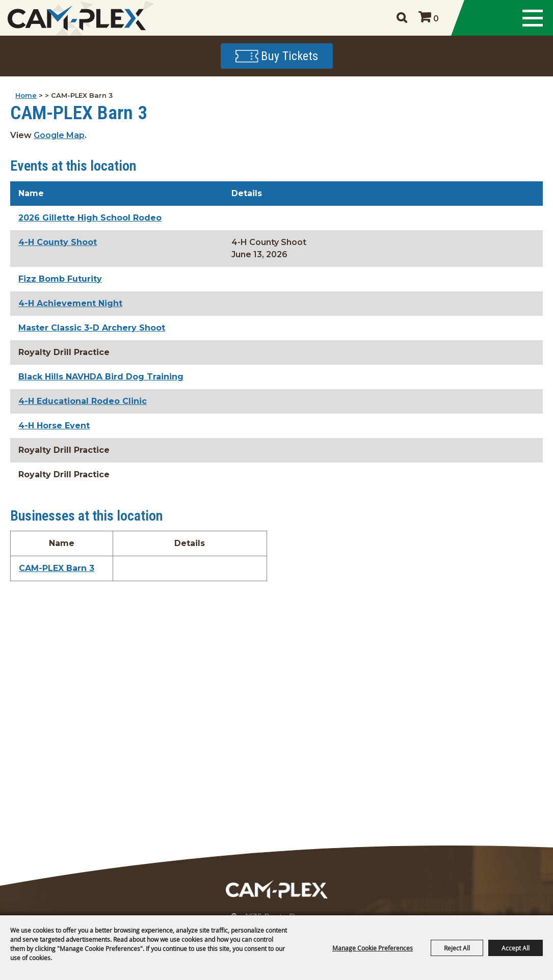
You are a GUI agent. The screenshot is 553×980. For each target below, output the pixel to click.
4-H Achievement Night (70, 303)
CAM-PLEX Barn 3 (57, 568)
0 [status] (436, 19)
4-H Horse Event (54, 426)
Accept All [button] (516, 948)
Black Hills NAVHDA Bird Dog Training (101, 377)
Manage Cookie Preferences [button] (373, 948)
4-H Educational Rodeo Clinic (83, 401)
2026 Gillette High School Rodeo (90, 218)
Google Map (59, 135)
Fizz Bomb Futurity (60, 279)
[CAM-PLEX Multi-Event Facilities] (76, 18)
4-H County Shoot (58, 242)
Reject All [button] (457, 948)
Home (26, 95)
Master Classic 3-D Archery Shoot (92, 328)
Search (401, 18)
